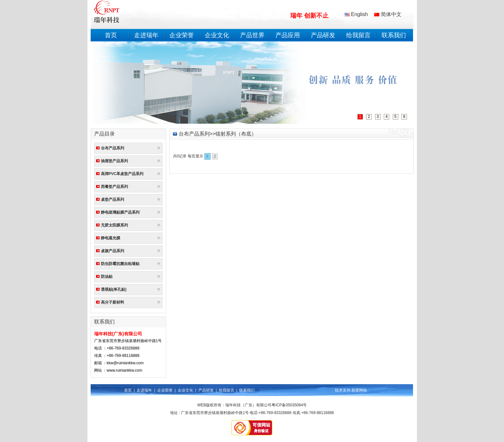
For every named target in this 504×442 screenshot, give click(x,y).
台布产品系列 (113, 148)
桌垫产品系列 (113, 199)
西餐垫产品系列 (114, 187)
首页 (111, 35)
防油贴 (107, 277)
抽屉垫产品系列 (114, 161)
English (356, 14)
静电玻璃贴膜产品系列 (120, 212)
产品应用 (288, 35)
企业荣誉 (182, 35)
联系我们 (394, 35)
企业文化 (217, 35)
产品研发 (323, 35)
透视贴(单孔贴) (114, 289)
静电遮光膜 (111, 238)
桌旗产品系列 (113, 251)
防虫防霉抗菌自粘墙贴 (120, 264)
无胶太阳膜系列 (114, 225)
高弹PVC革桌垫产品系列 (122, 174)
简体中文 (388, 14)
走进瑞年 (146, 35)
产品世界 (252, 35)
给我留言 (358, 35)
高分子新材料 (113, 302)
